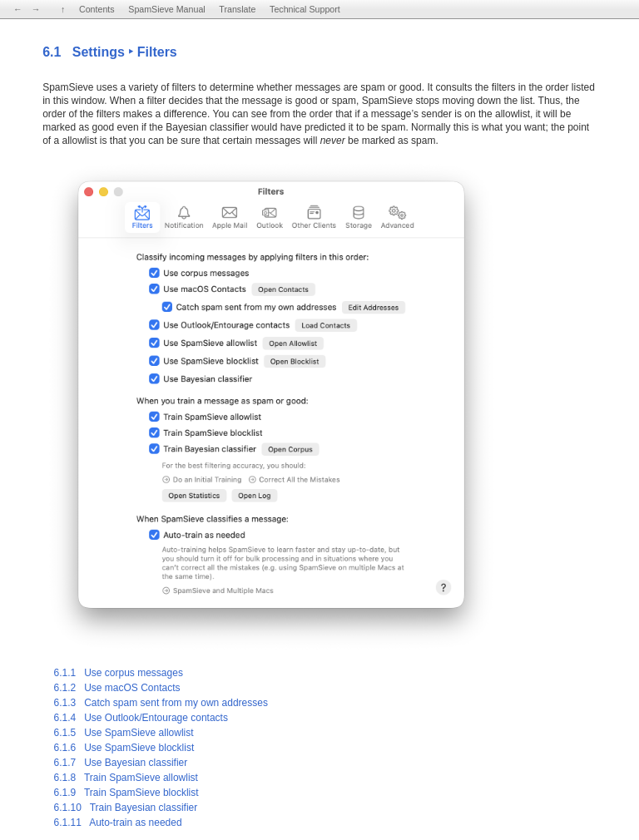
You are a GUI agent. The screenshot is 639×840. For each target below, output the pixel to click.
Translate (237, 9)
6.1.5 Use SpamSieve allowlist (123, 733)
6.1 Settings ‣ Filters (110, 52)
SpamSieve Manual (166, 9)
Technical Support (305, 9)
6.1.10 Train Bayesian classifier (125, 808)
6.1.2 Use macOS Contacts (116, 688)
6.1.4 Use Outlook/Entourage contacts (140, 718)
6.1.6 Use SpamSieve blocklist (124, 748)
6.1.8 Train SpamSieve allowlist (125, 778)
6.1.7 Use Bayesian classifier (120, 763)
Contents (97, 9)
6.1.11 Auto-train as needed (117, 823)
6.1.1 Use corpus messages (118, 673)
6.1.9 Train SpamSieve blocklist (126, 793)
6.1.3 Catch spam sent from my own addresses (160, 703)
